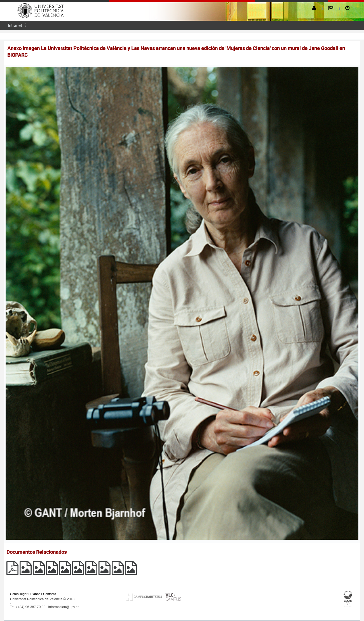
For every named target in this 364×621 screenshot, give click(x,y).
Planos (35, 594)
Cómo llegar (19, 594)
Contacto (50, 594)
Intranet (15, 25)
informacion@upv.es (64, 607)
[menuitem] (15, 25)
